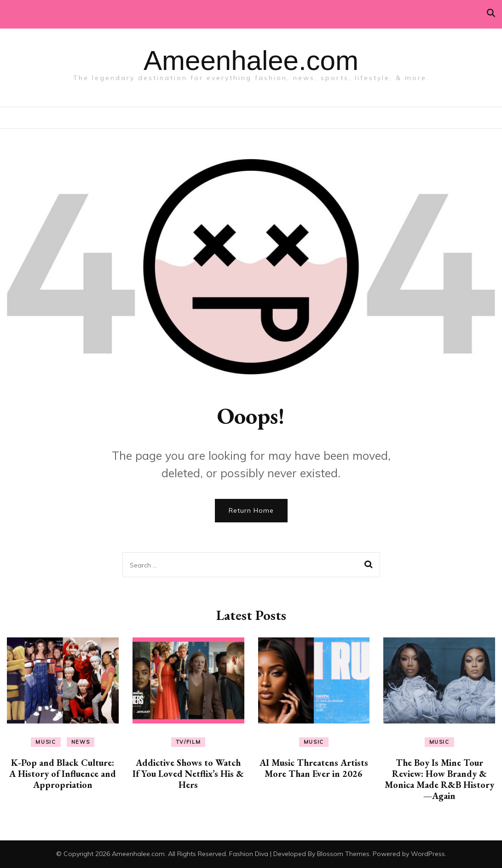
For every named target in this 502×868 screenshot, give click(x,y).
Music (46, 742)
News (81, 742)
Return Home (251, 510)
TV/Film (188, 742)
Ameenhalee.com (251, 61)
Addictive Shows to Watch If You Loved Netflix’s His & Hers (188, 774)
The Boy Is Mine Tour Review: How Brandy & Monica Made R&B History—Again (439, 779)
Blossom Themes (343, 854)
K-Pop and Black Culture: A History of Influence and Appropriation (63, 774)
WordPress (428, 854)
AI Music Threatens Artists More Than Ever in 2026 (314, 768)
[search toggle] (491, 13)
